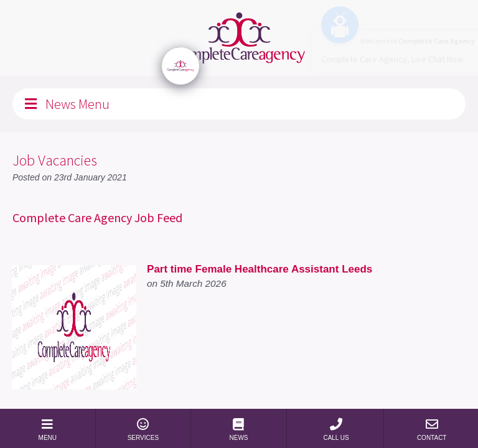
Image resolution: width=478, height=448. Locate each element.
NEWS (239, 429)
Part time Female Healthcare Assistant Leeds (260, 269)
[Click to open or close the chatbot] (180, 66)
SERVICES (143, 429)
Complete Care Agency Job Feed (97, 217)
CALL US (336, 429)
